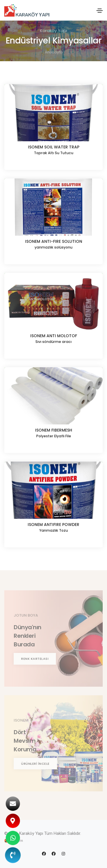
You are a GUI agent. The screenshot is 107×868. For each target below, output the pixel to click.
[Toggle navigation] (100, 11)
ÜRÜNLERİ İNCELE (35, 764)
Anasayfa (54, 52)
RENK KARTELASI (35, 659)
